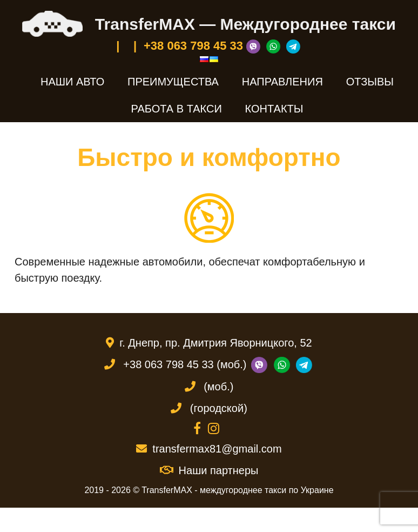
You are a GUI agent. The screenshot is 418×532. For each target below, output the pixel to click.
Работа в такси (177, 109)
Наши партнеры (209, 470)
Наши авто (72, 82)
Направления (282, 82)
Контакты (274, 109)
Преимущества (173, 82)
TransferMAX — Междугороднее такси (245, 24)
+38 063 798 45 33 (193, 46)
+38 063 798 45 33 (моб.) (185, 364)
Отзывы (370, 82)
